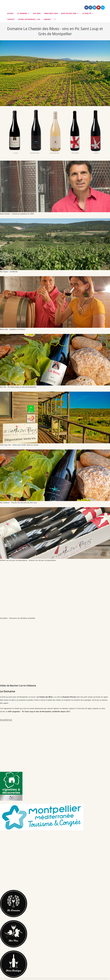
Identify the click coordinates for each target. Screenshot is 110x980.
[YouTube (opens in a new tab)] (99, 8)
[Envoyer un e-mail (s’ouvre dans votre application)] (103, 8)
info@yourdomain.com (17, 2)
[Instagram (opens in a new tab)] (90, 8)
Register (35, 2)
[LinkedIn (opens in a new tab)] (94, 8)
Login (30, 2)
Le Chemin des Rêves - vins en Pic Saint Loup (32, 8)
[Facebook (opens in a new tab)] (86, 8)
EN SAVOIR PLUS (6, 720)
